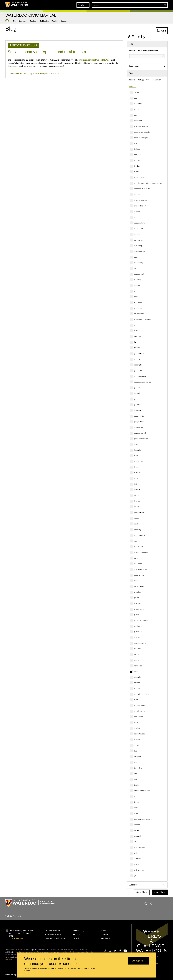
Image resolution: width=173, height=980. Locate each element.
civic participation (141, 200)
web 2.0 (137, 864)
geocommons (139, 354)
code (136, 217)
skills (136, 700)
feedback (138, 336)
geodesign (138, 359)
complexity (138, 234)
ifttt (135, 484)
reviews (137, 660)
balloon (137, 149)
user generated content (143, 819)
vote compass (139, 847)
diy (135, 291)
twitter (137, 802)
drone (136, 297)
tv (135, 796)
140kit (137, 92)
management (139, 513)
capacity (137, 194)
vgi (135, 842)
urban (136, 808)
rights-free (138, 666)
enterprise (138, 308)
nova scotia (138, 547)
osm (136, 581)
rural (136, 672)
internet (137, 490)
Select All (133, 87)
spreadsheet (139, 717)
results (137, 654)
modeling (138, 530)
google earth (139, 416)
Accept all (138, 961)
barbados (138, 155)
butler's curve (139, 177)
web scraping (139, 870)
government (139, 427)
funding (137, 348)
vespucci (138, 836)
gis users (138, 405)
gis (135, 399)
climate (137, 212)
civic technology (140, 206)
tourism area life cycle (142, 791)
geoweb (137, 393)
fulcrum (137, 342)
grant (136, 444)
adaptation (138, 121)
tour (136, 779)
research (137, 649)
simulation (138, 688)
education (138, 302)
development (139, 274)
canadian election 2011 (143, 189)
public (136, 615)
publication (138, 626)
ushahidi (137, 825)
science (137, 683)
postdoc (137, 603)
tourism (137, 785)
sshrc (136, 722)
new (136, 541)
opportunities (139, 575)
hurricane (138, 473)
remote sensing (140, 643)
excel (136, 331)
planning (137, 592)
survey (137, 745)
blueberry (138, 166)
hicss (136, 456)
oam (136, 558)
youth (136, 876)
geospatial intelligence (143, 382)
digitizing (138, 280)
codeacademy (139, 223)
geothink (137, 388)
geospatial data (140, 376)
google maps (139, 422)
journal (137, 495)
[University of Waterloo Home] (17, 5)
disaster (137, 285)
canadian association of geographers (148, 183)
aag (136, 98)
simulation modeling (142, 694)
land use (137, 501)
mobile (137, 518)
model (137, 524)
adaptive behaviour (141, 126)
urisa (136, 813)
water (136, 853)
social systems (140, 711)
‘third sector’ (13, 66)
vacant (137, 830)
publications (139, 632)
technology (138, 768)
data (136, 257)
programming (139, 609)
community (138, 229)
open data (138, 564)
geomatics (138, 371)
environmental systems (143, 319)
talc (136, 751)
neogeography (140, 535)
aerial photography (141, 138)
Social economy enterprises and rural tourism (47, 52)
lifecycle (137, 507)
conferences (139, 240)
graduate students (141, 439)
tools (136, 774)
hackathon (138, 450)
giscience (138, 410)
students (137, 740)
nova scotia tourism (142, 552)
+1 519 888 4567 (17, 939)
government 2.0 (140, 433)
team (136, 762)
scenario (137, 677)
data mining (139, 263)
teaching (137, 757)
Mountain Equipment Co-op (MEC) (93, 60)
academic (138, 104)
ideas (136, 478)
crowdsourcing (140, 251)
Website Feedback (13, 916)
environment (139, 314)
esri (136, 325)
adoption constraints (142, 132)
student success (140, 734)
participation (139, 586)
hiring (136, 467)
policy (136, 598)
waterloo (137, 859)
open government (141, 569)
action (137, 109)
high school (139, 461)
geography (138, 365)
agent (136, 143)
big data (137, 160)
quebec (137, 637)
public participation (141, 620)
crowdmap (138, 246)
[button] (145, 5)
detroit (137, 268)
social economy (140, 705)
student (137, 728)
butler (136, 172)
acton (136, 115)
